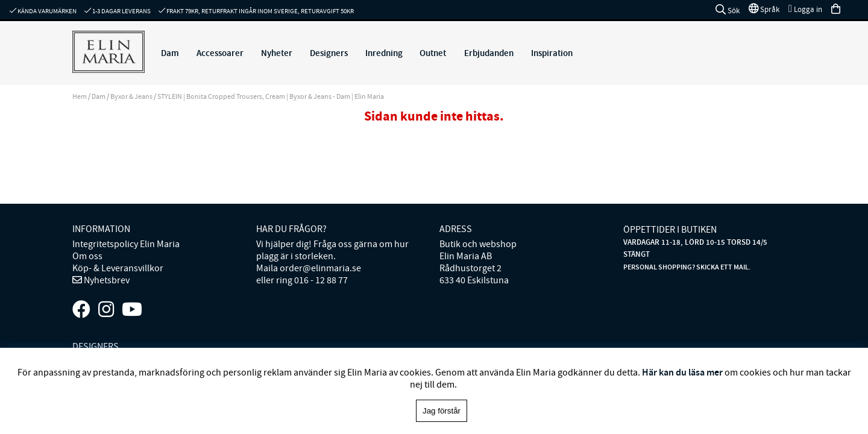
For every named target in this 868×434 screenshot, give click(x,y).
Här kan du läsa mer (682, 372)
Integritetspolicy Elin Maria (126, 244)
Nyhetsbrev (106, 280)
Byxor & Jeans (132, 96)
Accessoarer (220, 53)
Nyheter (277, 53)
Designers (329, 53)
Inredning (384, 53)
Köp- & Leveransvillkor (118, 268)
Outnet (433, 53)
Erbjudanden (489, 53)
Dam (170, 53)
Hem (80, 96)
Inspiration (552, 53)
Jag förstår (442, 411)
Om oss (87, 256)
